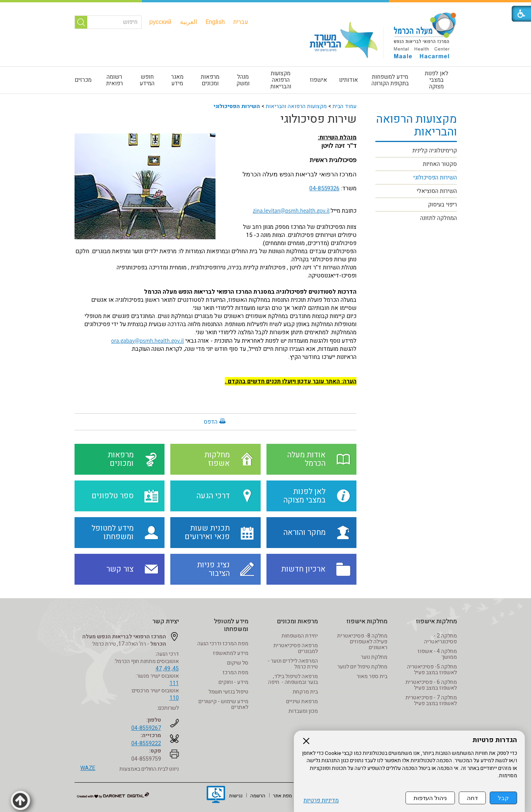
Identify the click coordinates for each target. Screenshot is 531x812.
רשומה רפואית (115, 80)
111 (174, 683)
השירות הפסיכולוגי (237, 106)
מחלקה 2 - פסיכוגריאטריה (440, 639)
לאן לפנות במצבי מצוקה (437, 80)
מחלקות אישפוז (436, 621)
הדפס (210, 422)
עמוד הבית (344, 106)
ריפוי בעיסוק (442, 205)
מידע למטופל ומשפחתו (231, 625)
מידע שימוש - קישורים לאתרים (223, 704)
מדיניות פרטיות (321, 801)
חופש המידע (147, 80)
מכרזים (83, 80)
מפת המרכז (235, 672)
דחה (472, 798)
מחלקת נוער (374, 657)
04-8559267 (146, 728)
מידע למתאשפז (231, 653)
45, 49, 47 (167, 669)
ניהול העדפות (430, 798)
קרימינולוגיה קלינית (435, 151)
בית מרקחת (305, 692)
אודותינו (349, 80)
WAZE (88, 768)
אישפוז (318, 80)
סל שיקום (238, 663)
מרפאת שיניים (302, 701)
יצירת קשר (166, 621)
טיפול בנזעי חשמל (228, 692)
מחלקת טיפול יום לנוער (362, 667)
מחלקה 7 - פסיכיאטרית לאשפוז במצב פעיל (431, 700)
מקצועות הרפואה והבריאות (281, 80)
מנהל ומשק (243, 80)
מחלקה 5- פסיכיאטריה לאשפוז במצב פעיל (432, 670)
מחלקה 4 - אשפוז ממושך (437, 654)
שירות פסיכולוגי (318, 119)
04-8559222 (146, 743)
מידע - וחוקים (233, 682)
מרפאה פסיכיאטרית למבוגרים (296, 648)
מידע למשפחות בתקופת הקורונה (390, 80)
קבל (503, 798)
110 (174, 698)
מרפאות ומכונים (210, 80)
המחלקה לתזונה (439, 218)
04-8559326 (324, 188)
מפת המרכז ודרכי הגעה (223, 644)
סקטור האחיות (440, 164)
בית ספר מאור (372, 676)
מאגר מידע (177, 80)
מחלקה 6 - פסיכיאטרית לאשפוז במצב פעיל (431, 685)
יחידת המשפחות (300, 636)
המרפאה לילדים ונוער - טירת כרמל (293, 664)
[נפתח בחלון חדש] (216, 795)
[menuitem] (241, 22)
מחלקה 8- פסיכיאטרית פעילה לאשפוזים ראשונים (362, 642)
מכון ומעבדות (303, 711)
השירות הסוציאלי (437, 191)
